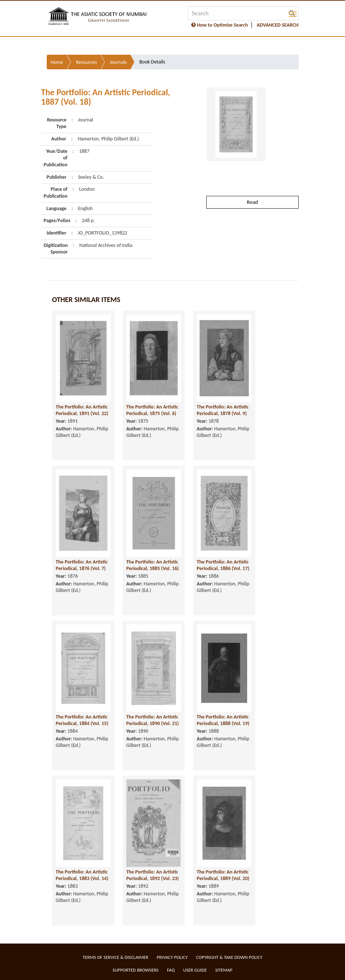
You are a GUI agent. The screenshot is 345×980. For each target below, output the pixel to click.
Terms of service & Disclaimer (115, 957)
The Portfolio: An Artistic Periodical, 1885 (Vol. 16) (153, 565)
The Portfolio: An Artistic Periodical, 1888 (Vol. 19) (223, 720)
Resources (87, 62)
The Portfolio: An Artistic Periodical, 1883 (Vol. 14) (82, 875)
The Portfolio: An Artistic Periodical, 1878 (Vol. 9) (223, 410)
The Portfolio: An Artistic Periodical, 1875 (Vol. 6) (152, 410)
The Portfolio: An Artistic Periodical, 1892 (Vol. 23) (153, 875)
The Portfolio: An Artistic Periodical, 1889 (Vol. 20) (223, 875)
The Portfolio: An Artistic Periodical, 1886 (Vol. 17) (223, 565)
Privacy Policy (172, 957)
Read (252, 202)
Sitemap (224, 970)
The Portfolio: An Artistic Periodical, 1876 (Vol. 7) (82, 565)
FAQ (171, 970)
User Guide (195, 970)
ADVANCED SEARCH (277, 25)
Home (57, 62)
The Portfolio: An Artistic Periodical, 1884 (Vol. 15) (82, 720)
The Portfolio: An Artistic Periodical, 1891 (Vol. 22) (82, 410)
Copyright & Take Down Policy (229, 957)
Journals (118, 62)
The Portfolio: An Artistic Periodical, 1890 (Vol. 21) (153, 720)
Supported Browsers (135, 970)
